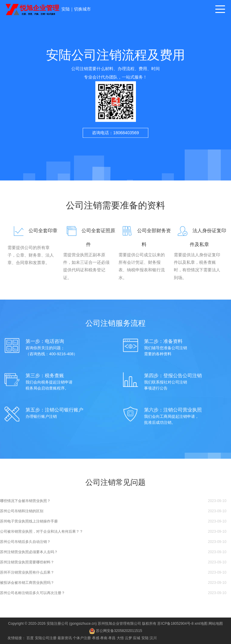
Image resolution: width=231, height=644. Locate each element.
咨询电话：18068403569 (115, 137)
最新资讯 (65, 638)
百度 (30, 638)
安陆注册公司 (57, 624)
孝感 (96, 638)
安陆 (66, 9)
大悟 (120, 638)
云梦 (128, 638)
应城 (137, 638)
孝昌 (112, 638)
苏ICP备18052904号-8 (175, 624)
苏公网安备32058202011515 (116, 631)
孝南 (104, 638)
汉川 (153, 638)
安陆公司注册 (46, 638)
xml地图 (201, 624)
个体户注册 (82, 638)
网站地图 (216, 624)
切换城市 (82, 9)
